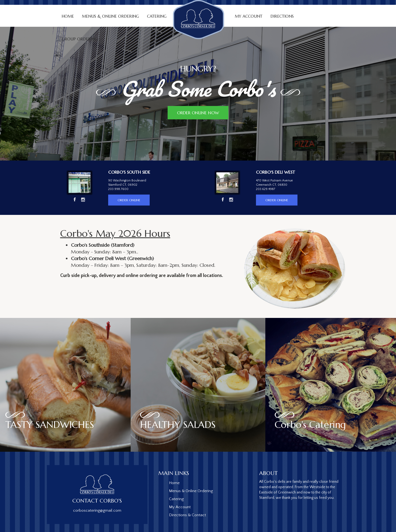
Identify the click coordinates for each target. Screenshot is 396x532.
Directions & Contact (187, 515)
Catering (176, 499)
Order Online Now (198, 113)
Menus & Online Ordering (110, 16)
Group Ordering (80, 39)
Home (68, 16)
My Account (249, 16)
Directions (282, 16)
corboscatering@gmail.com (97, 510)
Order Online (129, 200)
